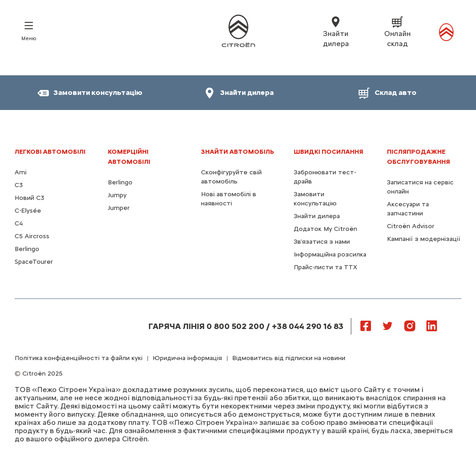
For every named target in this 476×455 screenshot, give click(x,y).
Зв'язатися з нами (322, 242)
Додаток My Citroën (325, 229)
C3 (19, 185)
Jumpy (117, 195)
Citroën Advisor (411, 226)
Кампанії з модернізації (424, 239)
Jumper (119, 208)
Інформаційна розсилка (330, 254)
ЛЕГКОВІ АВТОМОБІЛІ (50, 152)
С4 (19, 223)
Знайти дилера (317, 216)
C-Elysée (28, 211)
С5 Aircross (32, 236)
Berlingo (27, 249)
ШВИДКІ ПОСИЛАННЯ (328, 152)
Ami (21, 172)
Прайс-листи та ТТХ (325, 267)
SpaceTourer (34, 262)
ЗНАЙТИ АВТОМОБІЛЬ (238, 152)
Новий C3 (29, 198)
